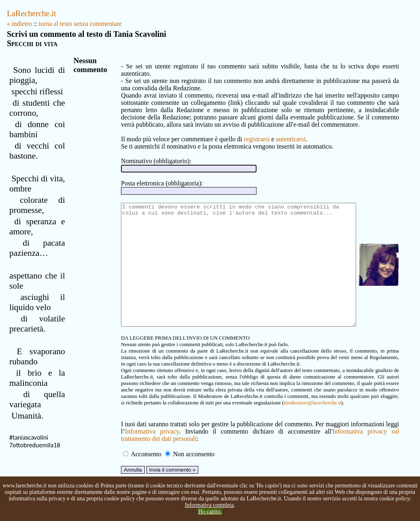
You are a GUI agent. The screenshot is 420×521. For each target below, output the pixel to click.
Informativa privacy (139, 448)
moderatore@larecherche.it (168, 420)
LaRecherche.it (32, 13)
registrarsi (245, 132)
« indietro (19, 24)
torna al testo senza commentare (80, 24)
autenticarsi (279, 132)
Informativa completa (209, 505)
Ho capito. (210, 511)
